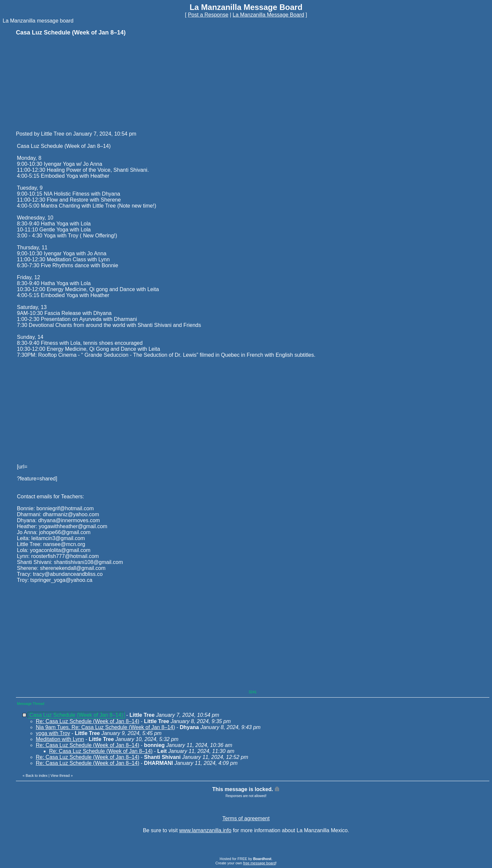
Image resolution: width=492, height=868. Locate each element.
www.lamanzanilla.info (205, 830)
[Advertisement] (66, 83)
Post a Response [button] (208, 15)
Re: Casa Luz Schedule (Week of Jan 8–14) (88, 721)
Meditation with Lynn (60, 739)
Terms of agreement (246, 818)
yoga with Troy (53, 733)
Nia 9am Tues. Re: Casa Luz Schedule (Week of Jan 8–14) (105, 727)
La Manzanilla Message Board (268, 15)
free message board (259, 863)
